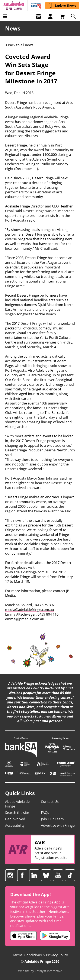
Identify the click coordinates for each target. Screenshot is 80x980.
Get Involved (15, 819)
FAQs (45, 813)
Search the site (17, 813)
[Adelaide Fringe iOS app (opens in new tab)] (23, 936)
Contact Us (50, 802)
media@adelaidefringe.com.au (30, 610)
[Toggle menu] (5, 16)
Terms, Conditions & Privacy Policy (40, 955)
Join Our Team (52, 819)
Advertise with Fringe (58, 825)
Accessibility (15, 825)
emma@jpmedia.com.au (25, 619)
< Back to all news (19, 45)
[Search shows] (74, 16)
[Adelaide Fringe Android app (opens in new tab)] (55, 936)
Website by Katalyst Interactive (40, 971)
